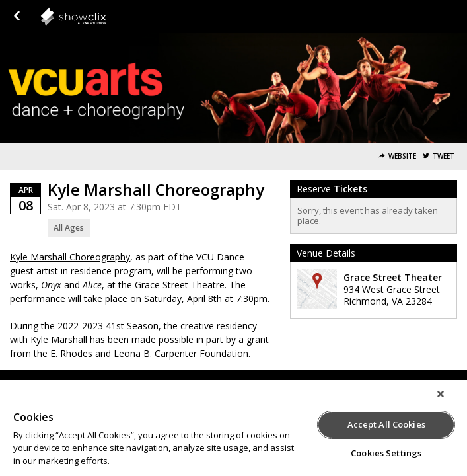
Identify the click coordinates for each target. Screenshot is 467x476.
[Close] (450, 401)
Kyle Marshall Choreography (70, 257)
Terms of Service (184, 384)
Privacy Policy (249, 384)
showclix (106, 17)
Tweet (444, 156)
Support (128, 384)
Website (402, 156)
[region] (234, 431)
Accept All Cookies (386, 422)
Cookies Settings (386, 451)
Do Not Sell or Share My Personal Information (367, 384)
